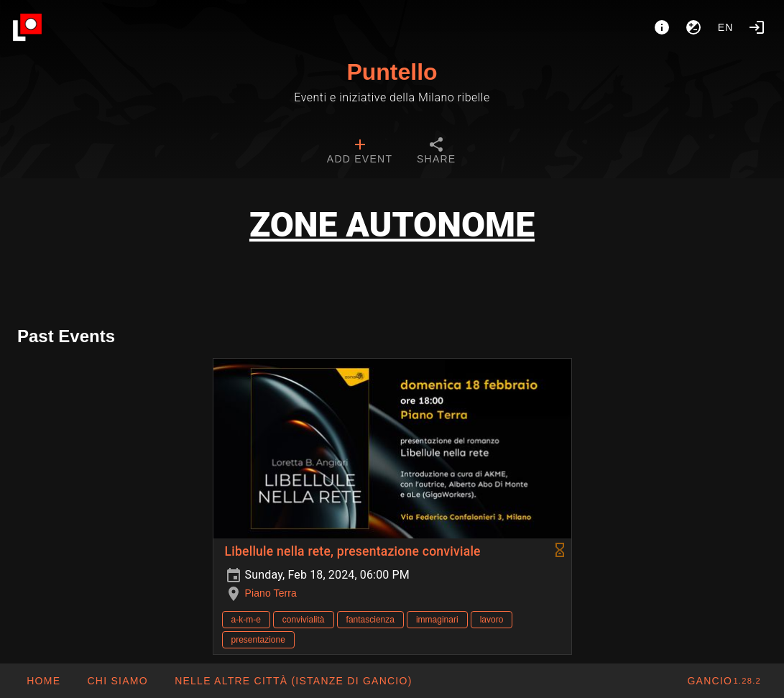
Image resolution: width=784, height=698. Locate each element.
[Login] (757, 27)
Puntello (392, 72)
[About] (662, 27)
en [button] (726, 27)
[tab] (360, 152)
